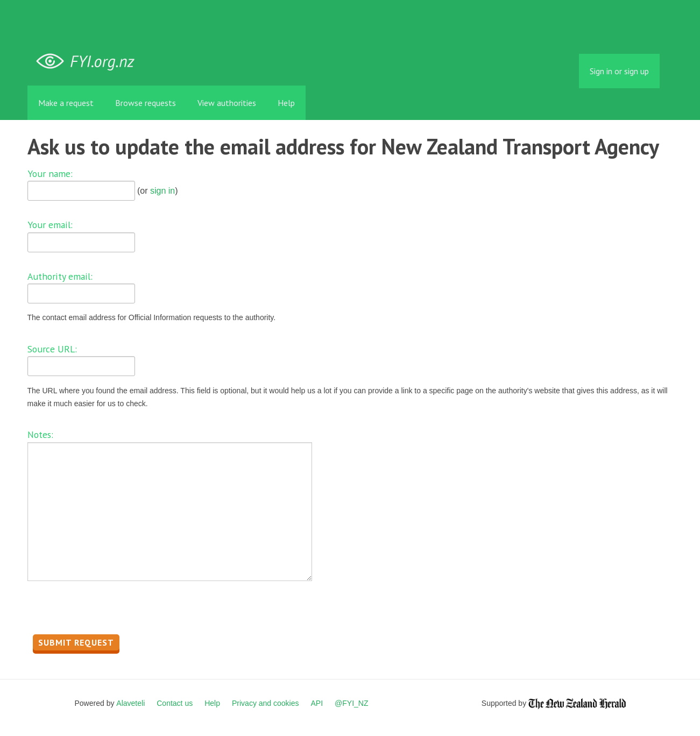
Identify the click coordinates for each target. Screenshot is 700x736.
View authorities (227, 103)
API (317, 703)
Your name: (50, 174)
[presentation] (109, 611)
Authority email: (60, 276)
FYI (89, 62)
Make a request (66, 103)
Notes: (40, 434)
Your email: (50, 225)
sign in (162, 191)
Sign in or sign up (619, 71)
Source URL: (52, 349)
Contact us (175, 703)
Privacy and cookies (266, 703)
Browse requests (146, 103)
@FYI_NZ (351, 703)
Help (286, 103)
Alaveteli (130, 703)
